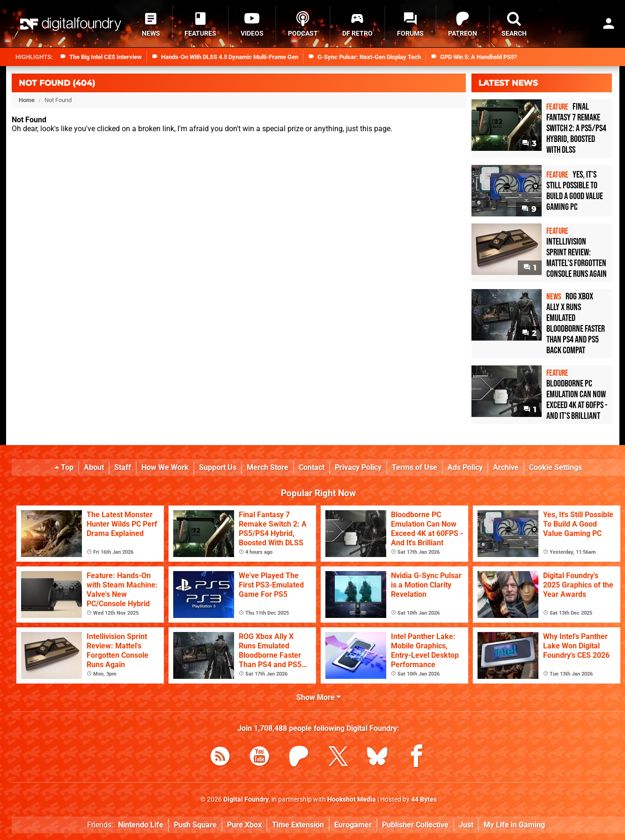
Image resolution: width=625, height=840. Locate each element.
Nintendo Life (141, 825)
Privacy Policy (358, 467)
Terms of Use (415, 467)
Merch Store (268, 467)
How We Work (165, 467)
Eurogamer (353, 825)
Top (64, 467)
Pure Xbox (244, 825)
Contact (312, 467)
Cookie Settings (555, 467)
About (94, 467)
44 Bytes (424, 799)
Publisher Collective (415, 825)
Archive (506, 467)
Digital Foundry (246, 799)
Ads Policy (465, 467)
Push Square (195, 825)
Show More (319, 697)
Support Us (218, 467)
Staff (123, 467)
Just (466, 825)
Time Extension (298, 825)
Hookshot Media (352, 799)
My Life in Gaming (514, 825)
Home (27, 100)
